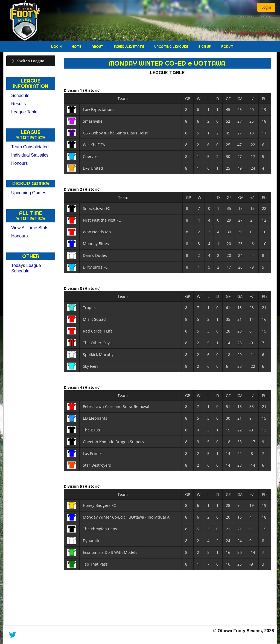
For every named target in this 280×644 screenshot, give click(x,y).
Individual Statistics (30, 155)
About (98, 47)
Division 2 (73, 189)
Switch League (31, 61)
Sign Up (205, 47)
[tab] (31, 61)
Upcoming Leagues (172, 47)
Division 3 (73, 288)
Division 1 (73, 90)
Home (77, 47)
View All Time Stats (30, 228)
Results (18, 104)
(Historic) (92, 90)
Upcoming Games (29, 193)
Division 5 (73, 486)
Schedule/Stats (129, 47)
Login (57, 47)
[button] (266, 7)
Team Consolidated (30, 147)
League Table (24, 112)
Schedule (20, 95)
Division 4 (73, 387)
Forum (227, 47)
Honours (19, 163)
